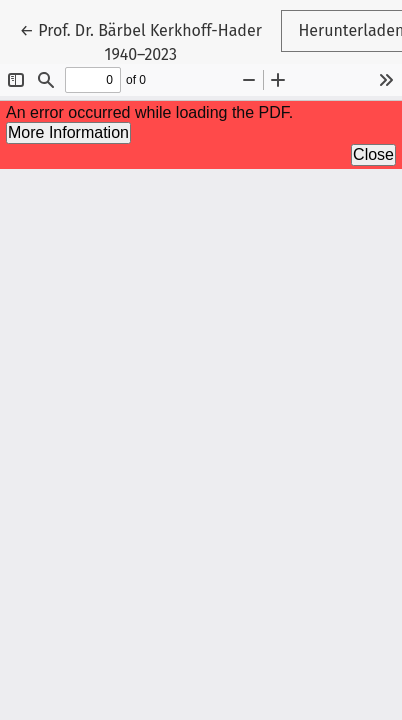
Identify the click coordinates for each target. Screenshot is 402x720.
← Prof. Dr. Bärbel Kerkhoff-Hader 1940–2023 (141, 41)
